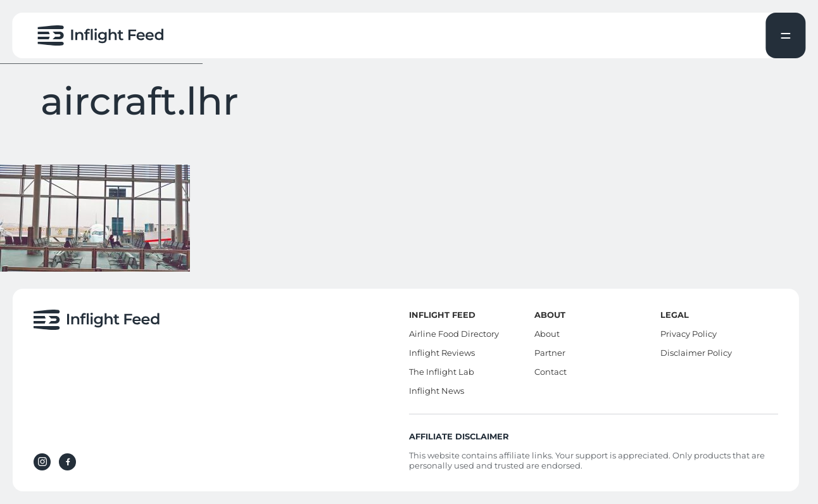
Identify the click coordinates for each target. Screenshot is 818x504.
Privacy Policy (689, 334)
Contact (551, 372)
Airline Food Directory (454, 334)
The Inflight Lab (442, 372)
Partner (550, 353)
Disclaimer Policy (696, 353)
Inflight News (437, 391)
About (547, 334)
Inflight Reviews (442, 353)
